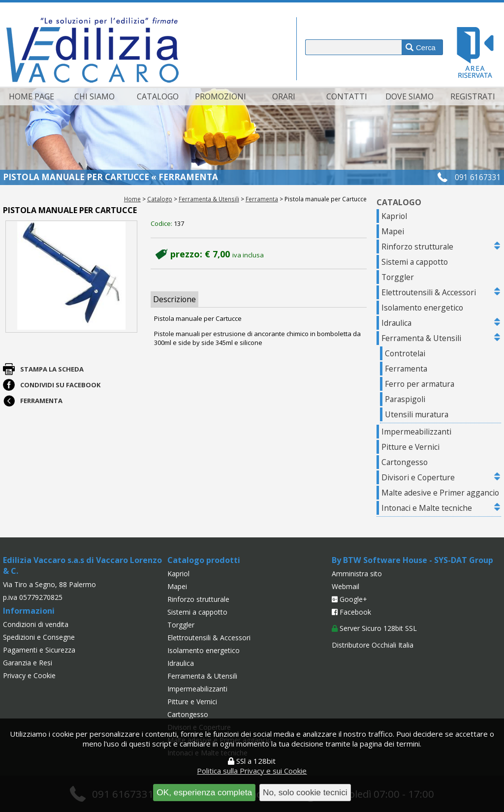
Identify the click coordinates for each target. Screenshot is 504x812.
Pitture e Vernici (410, 447)
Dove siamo (409, 96)
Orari (284, 96)
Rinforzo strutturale (417, 247)
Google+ (349, 599)
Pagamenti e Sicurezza (39, 650)
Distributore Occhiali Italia (373, 645)
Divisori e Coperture (418, 477)
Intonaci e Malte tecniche (427, 508)
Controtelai (405, 353)
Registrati (473, 96)
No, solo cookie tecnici (305, 792)
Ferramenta (262, 199)
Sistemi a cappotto (415, 262)
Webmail (346, 586)
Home (132, 199)
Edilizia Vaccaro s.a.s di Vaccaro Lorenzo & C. (82, 565)
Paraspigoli (405, 399)
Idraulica (396, 323)
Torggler (398, 277)
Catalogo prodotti (204, 560)
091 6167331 (478, 177)
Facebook (351, 612)
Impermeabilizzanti (416, 432)
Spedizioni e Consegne (39, 637)
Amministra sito (357, 574)
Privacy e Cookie (29, 675)
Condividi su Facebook (60, 385)
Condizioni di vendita (36, 624)
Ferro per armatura (420, 384)
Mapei (393, 231)
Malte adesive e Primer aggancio (440, 493)
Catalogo (158, 96)
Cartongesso (405, 462)
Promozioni (220, 96)
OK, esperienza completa (204, 792)
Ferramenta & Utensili (209, 199)
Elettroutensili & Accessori (429, 292)
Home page (31, 96)
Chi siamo (94, 96)
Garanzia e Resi (28, 663)
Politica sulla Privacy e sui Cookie (252, 771)
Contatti (347, 96)
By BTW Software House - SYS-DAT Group (412, 560)
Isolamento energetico (422, 308)
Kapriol (394, 216)
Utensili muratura (417, 414)
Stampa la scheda (52, 369)
